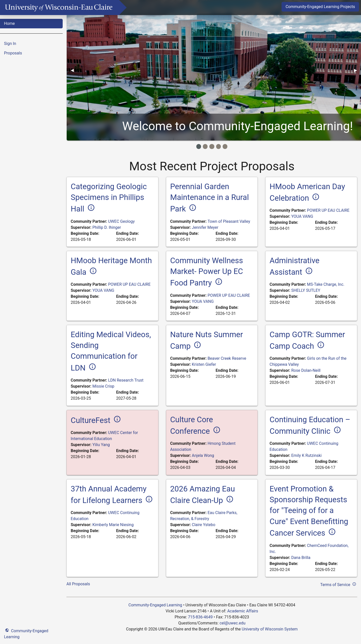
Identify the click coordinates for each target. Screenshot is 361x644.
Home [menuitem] (9, 23)
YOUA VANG (302, 216)
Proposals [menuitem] (13, 53)
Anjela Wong (203, 455)
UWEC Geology (121, 221)
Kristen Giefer (204, 364)
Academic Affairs (243, 611)
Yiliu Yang (101, 445)
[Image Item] (199, 146)
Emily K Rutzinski (306, 455)
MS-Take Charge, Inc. (326, 284)
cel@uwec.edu (233, 623)
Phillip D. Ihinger (107, 227)
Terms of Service (339, 584)
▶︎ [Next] (357, 70)
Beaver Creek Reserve (227, 358)
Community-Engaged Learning (26, 633)
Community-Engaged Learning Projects (320, 7)
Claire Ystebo (204, 525)
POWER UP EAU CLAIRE (328, 210)
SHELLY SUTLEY (306, 290)
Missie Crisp (103, 386)
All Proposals (78, 584)
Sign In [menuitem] (10, 44)
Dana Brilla (301, 558)
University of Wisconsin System (270, 629)
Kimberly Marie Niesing (113, 525)
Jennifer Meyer (205, 227)
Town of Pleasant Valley (229, 221)
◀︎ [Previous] (74, 70)
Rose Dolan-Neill (306, 370)
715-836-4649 (200, 617)
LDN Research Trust (126, 380)
